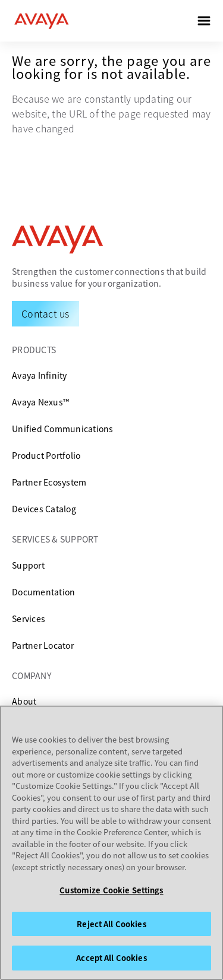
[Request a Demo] (45, 313)
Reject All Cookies (111, 924)
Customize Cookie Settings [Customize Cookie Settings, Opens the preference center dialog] (111, 890)
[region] (111, 843)
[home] (42, 21)
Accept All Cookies (111, 958)
